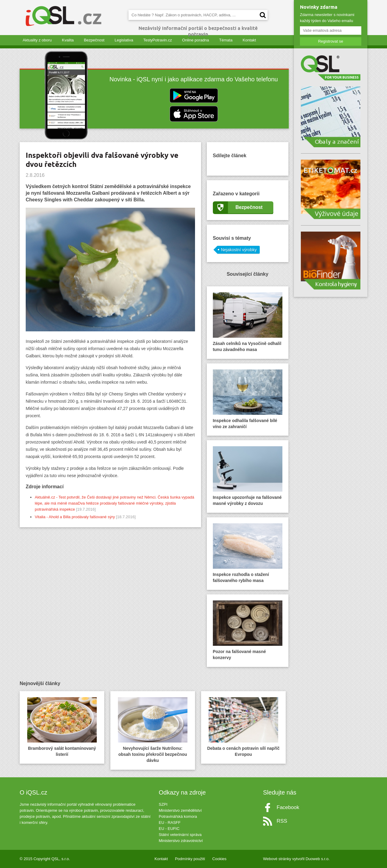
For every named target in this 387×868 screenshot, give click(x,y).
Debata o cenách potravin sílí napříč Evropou (243, 727)
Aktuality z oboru (37, 40)
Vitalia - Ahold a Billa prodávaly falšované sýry (75, 517)
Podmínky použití (190, 859)
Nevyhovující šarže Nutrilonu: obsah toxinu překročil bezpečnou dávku (153, 730)
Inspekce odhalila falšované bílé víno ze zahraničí (248, 399)
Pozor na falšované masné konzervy (248, 630)
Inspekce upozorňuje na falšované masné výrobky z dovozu (248, 476)
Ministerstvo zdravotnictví (181, 841)
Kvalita (68, 40)
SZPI (163, 804)
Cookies (219, 859)
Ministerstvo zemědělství (180, 810)
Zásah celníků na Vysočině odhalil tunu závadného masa (248, 322)
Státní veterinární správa (180, 835)
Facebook (288, 807)
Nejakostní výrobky (239, 250)
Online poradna (195, 40)
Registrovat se (331, 41)
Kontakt (249, 40)
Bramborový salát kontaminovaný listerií (62, 727)
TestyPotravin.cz (158, 40)
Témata (226, 40)
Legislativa (124, 40)
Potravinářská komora (178, 816)
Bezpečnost (94, 40)
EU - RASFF (170, 822)
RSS (282, 821)
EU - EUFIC (169, 829)
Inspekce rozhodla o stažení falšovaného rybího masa (248, 553)
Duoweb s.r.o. (318, 859)
